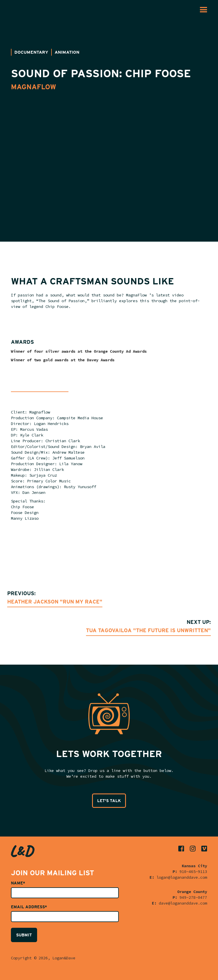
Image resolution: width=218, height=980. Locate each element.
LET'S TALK (109, 801)
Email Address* (29, 907)
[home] (19, 10)
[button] (204, 10)
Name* (18, 883)
